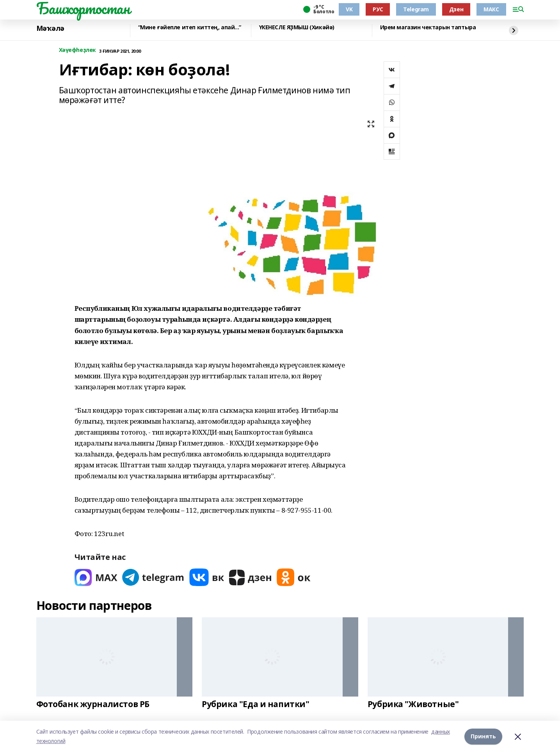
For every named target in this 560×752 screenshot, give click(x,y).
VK (349, 9)
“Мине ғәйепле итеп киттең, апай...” (190, 28)
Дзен (456, 9)
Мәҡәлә (50, 29)
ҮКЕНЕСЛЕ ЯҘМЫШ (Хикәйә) (297, 28)
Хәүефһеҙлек (77, 50)
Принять (483, 736)
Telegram (416, 9)
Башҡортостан (83, 8)
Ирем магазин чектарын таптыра (428, 28)
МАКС (491, 9)
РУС (378, 9)
